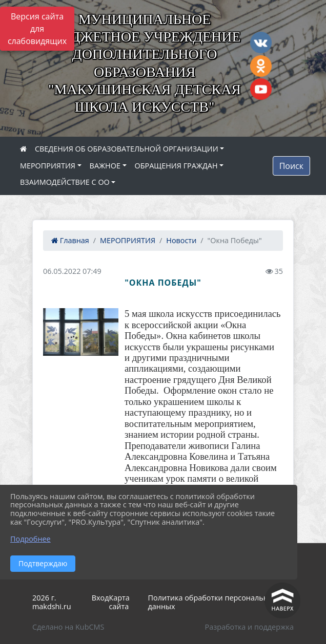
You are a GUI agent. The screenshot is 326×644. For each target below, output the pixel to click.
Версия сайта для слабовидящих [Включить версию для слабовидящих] (37, 29)
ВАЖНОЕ (105, 166)
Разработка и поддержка (249, 627)
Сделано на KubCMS (68, 627)
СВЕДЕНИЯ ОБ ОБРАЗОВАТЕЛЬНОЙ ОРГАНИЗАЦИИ (127, 149)
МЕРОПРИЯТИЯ (48, 166)
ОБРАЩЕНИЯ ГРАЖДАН (176, 166)
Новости (181, 240)
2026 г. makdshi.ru (52, 602)
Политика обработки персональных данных (213, 602)
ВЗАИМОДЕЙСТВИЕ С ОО (65, 182)
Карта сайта (119, 602)
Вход (100, 598)
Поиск (291, 166)
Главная (70, 240)
